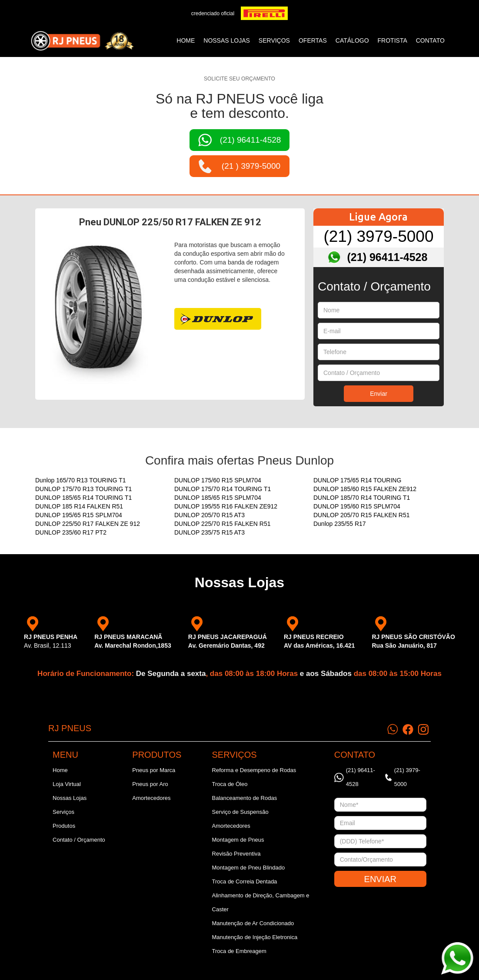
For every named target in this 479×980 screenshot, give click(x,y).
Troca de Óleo (230, 784)
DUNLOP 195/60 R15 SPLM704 (357, 506)
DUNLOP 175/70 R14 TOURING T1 (223, 489)
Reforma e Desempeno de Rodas (254, 770)
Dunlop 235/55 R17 (340, 524)
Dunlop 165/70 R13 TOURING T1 (81, 480)
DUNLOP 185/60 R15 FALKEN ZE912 (365, 489)
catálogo (352, 40)
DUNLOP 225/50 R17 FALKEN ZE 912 (88, 524)
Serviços (63, 812)
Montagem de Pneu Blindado (249, 868)
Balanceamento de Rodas (245, 798)
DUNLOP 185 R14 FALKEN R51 (79, 506)
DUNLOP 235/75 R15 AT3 (210, 532)
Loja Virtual (67, 784)
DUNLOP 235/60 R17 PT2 (71, 532)
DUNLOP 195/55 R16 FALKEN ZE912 (226, 506)
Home (186, 40)
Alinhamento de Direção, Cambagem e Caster (261, 902)
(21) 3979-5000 (378, 236)
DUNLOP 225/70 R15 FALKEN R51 (223, 524)
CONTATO (430, 40)
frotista (393, 40)
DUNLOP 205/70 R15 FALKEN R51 (362, 515)
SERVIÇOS (274, 40)
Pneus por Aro (150, 784)
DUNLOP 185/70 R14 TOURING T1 (362, 498)
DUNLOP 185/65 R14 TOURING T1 (83, 498)
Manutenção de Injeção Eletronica (255, 937)
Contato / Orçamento (79, 840)
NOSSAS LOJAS (227, 40)
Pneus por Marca (154, 770)
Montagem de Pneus (238, 840)
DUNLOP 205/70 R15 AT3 (210, 515)
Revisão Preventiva (236, 854)
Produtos (64, 826)
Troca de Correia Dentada (245, 881)
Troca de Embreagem (239, 951)
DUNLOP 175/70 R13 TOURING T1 (83, 489)
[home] (82, 41)
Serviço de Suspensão (240, 812)
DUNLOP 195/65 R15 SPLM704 (79, 515)
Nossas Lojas (70, 798)
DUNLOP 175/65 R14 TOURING (357, 480)
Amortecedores (151, 798)
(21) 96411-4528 (388, 257)
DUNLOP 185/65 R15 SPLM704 (218, 498)
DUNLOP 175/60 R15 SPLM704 (218, 480)
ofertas (313, 40)
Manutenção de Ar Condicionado (253, 923)
